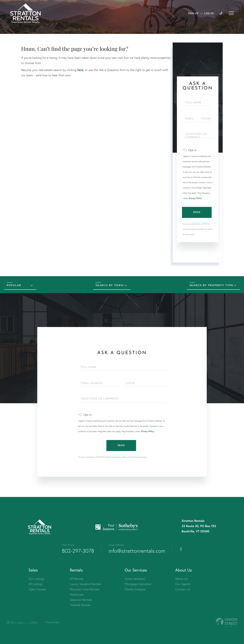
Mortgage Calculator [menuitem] (138, 584)
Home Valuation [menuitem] (135, 579)
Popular (14, 286)
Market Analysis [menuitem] (135, 589)
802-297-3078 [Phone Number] (78, 551)
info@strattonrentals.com (137, 551)
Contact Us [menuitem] (183, 589)
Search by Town (110, 286)
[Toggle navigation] (231, 13)
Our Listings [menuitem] (36, 579)
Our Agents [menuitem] (183, 584)
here (80, 70)
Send (197, 212)
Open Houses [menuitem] (37, 589)
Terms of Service (136, 457)
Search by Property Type (211, 286)
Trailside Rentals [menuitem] (80, 605)
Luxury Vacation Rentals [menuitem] (85, 584)
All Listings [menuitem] (36, 584)
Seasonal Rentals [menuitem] (81, 600)
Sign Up (193, 14)
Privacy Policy (195, 198)
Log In (209, 14)
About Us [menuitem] (182, 579)
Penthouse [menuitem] (77, 594)
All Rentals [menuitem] (77, 579)
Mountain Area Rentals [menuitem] (85, 589)
